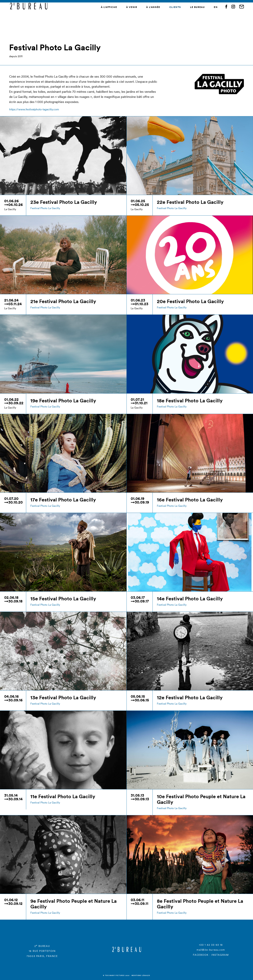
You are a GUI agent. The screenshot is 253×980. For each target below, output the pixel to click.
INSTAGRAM (220, 955)
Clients (175, 7)
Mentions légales (141, 975)
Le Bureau (197, 7)
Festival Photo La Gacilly (45, 208)
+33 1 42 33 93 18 (211, 945)
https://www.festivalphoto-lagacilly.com (34, 109)
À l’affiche (109, 7)
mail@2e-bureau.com (211, 950)
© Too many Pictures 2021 (116, 975)
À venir (132, 7)
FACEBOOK (201, 955)
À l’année (153, 7)
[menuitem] (216, 7)
